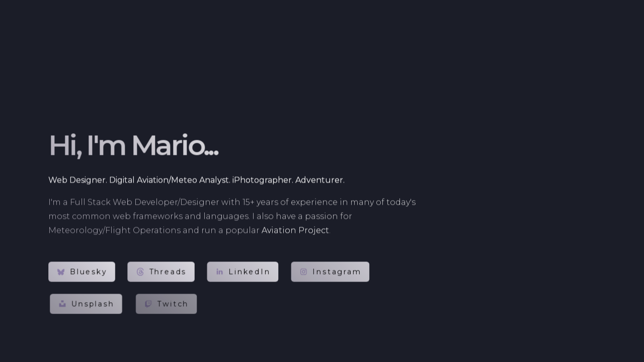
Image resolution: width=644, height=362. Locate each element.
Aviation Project (295, 231)
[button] (82, 272)
